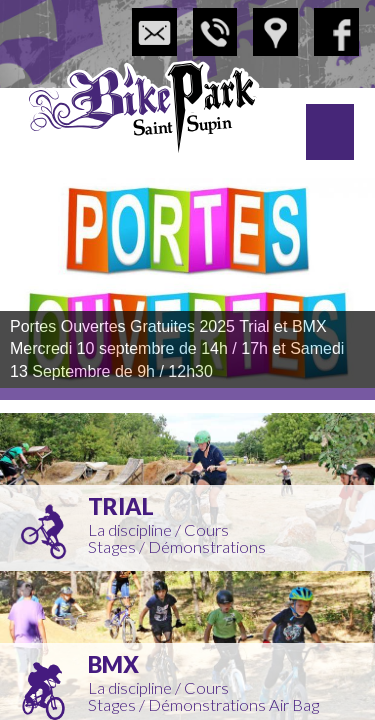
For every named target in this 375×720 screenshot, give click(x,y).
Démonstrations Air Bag (233, 705)
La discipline (130, 530)
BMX (113, 664)
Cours (206, 530)
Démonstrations (207, 547)
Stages (112, 547)
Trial (121, 506)
